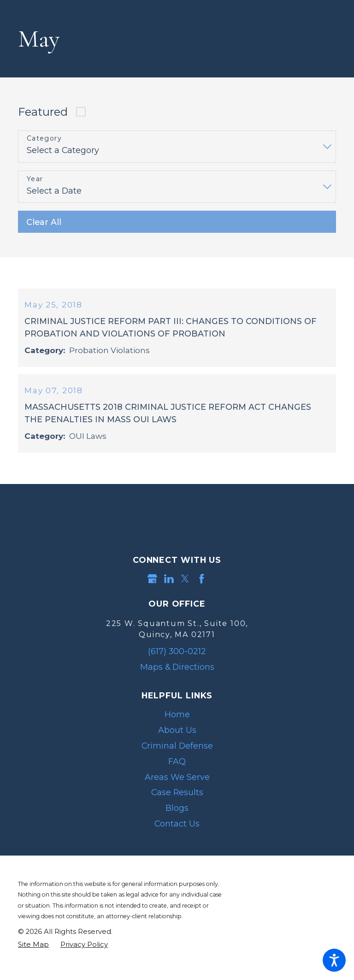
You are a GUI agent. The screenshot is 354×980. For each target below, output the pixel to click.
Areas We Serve (177, 783)
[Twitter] (185, 585)
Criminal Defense (177, 752)
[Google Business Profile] (152, 585)
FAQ (177, 767)
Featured (43, 112)
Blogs (177, 814)
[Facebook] (202, 585)
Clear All (44, 222)
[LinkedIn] (169, 585)
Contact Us (177, 829)
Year (35, 179)
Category (44, 139)
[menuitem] (177, 721)
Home (177, 721)
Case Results (177, 798)
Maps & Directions (177, 673)
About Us (177, 736)
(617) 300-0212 (177, 657)
